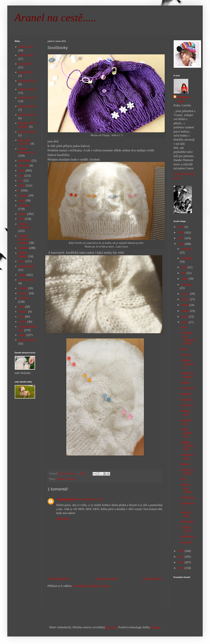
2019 (181, 227)
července (187, 284)
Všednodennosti (66, 499)
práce (21, 261)
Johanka (23, 195)
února (185, 317)
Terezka (23, 312)
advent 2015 (25, 64)
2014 (181, 557)
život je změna (27, 340)
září (184, 273)
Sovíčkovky (188, 498)
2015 (181, 551)
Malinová (186, 394)
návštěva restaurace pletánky (24, 239)
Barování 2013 (27, 89)
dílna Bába (25, 161)
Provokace (187, 405)
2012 (181, 568)
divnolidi (24, 166)
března (186, 311)
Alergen (185, 382)
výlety (22, 335)
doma (22, 170)
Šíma (21, 307)
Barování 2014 (27, 98)
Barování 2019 (27, 132)
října (185, 267)
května (186, 299)
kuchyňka (24, 205)
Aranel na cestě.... (183, 99)
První (184, 327)
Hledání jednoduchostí (188, 446)
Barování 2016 (27, 115)
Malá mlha (187, 522)
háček (22, 185)
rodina (22, 275)
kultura (22, 214)
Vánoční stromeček (187, 364)
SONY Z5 (24, 298)
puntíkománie (26, 266)
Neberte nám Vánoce (187, 488)
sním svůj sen (26, 280)
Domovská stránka (106, 579)
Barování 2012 (27, 81)
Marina (185, 464)
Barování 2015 (27, 106)
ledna (185, 322)
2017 (181, 238)
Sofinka (71, 479)
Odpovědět (63, 519)
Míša (21, 219)
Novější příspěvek (59, 579)
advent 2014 (25, 55)
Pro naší (186, 355)
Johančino (187, 400)
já (19, 190)
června (186, 294)
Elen (21, 176)
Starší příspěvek (152, 579)
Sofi (183, 479)
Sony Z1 (23, 293)
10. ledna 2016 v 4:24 (90, 499)
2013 (181, 562)
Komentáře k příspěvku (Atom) (91, 586)
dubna (185, 305)
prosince (186, 249)
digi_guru (111, 627)
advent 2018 (25, 72)
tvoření (22, 322)
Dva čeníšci (188, 388)
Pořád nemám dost (186, 433)
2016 (181, 244)
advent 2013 (25, 47)
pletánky (61, 479)
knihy (22, 200)
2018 (181, 233)
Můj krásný (187, 536)
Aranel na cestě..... (56, 18)
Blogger (155, 627)
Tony (21, 317)
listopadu (187, 258)
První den (186, 542)
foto (21, 181)
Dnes (184, 349)
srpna (185, 279)
